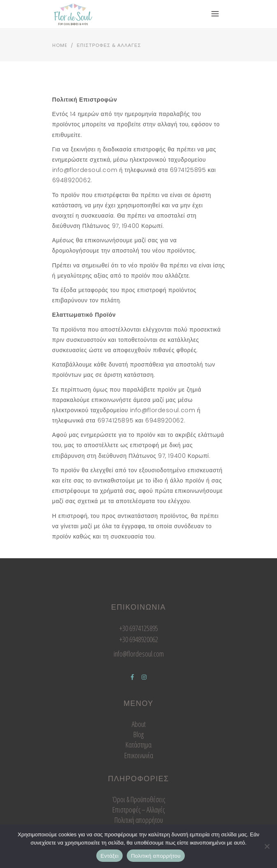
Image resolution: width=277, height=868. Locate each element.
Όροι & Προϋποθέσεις (139, 799)
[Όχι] (267, 846)
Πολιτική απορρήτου (139, 820)
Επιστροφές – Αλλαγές (138, 810)
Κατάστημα (138, 745)
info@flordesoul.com (139, 654)
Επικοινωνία (139, 755)
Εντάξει (109, 856)
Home (60, 45)
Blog (138, 734)
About (139, 724)
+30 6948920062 (139, 639)
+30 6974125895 (139, 628)
